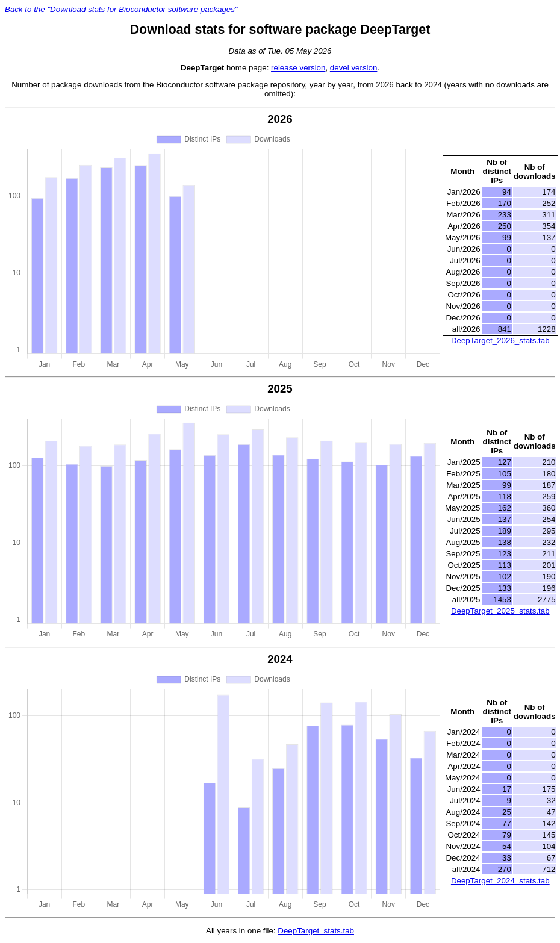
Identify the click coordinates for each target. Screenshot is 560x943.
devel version (354, 68)
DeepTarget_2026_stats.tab (500, 341)
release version (298, 68)
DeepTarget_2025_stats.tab (500, 611)
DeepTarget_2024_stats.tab (500, 881)
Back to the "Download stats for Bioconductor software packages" (121, 9)
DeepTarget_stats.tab (316, 931)
